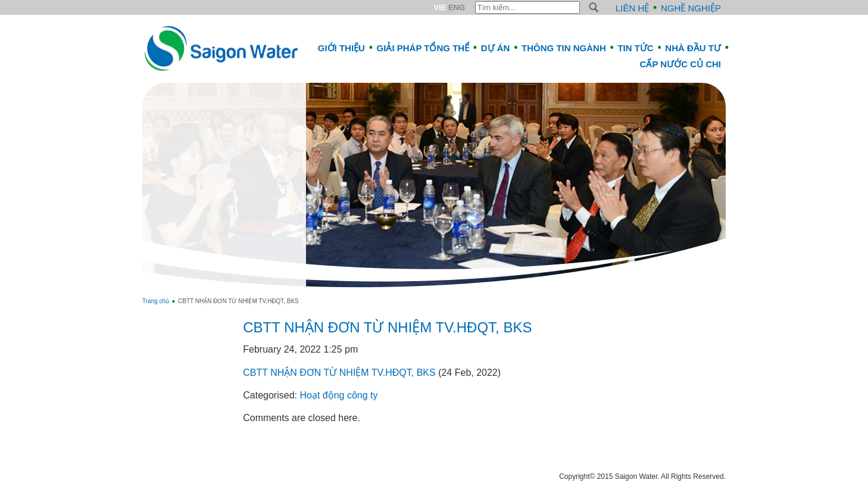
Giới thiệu (341, 48)
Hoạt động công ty (338, 395)
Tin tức (635, 48)
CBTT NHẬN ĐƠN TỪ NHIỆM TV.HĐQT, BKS (387, 327)
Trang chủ (156, 301)
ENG (457, 7)
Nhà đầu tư (693, 48)
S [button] (594, 7)
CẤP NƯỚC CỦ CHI (680, 64)
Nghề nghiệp (691, 8)
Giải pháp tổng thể (423, 48)
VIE (440, 7)
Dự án (496, 48)
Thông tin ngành (564, 48)
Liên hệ (632, 8)
